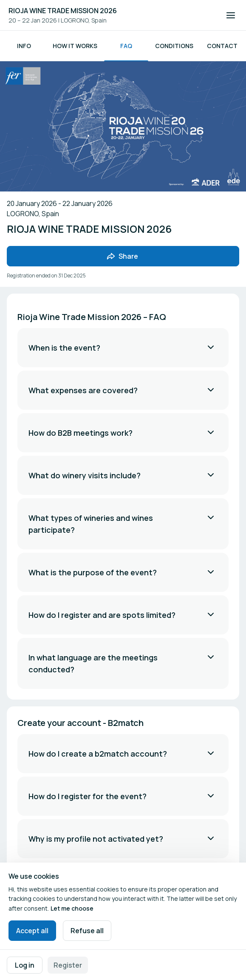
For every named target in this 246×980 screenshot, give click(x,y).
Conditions (174, 46)
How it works (75, 46)
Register (68, 965)
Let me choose (72, 908)
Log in (25, 965)
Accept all (32, 931)
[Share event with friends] (123, 256)
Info (24, 46)
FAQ (126, 46)
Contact (222, 46)
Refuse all (87, 931)
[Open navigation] (231, 15)
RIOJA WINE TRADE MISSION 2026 (63, 11)
